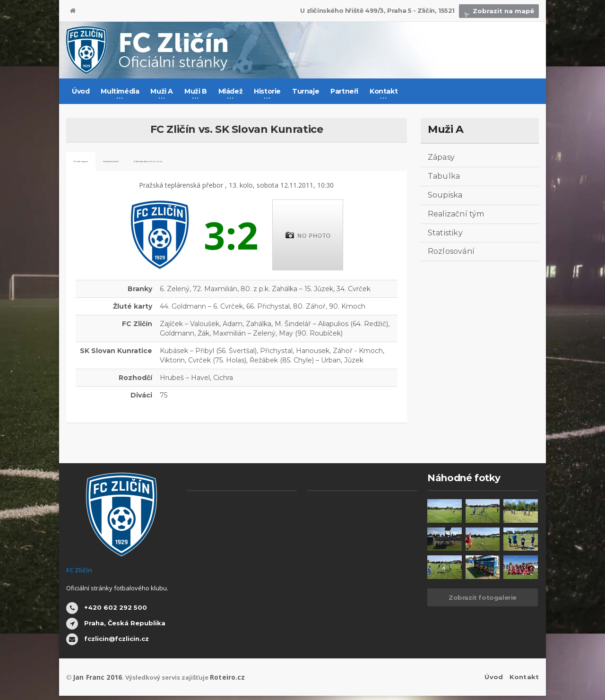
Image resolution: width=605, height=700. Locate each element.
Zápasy (441, 157)
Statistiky (445, 233)
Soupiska (445, 195)
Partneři (344, 91)
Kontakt (524, 682)
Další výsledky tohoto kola (257, 164)
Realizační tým (455, 214)
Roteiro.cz (221, 682)
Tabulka (444, 176)
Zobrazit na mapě (501, 11)
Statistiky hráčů (167, 164)
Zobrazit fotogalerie (483, 602)
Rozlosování (451, 251)
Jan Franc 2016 (95, 682)
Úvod (81, 91)
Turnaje (306, 91)
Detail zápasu (99, 164)
